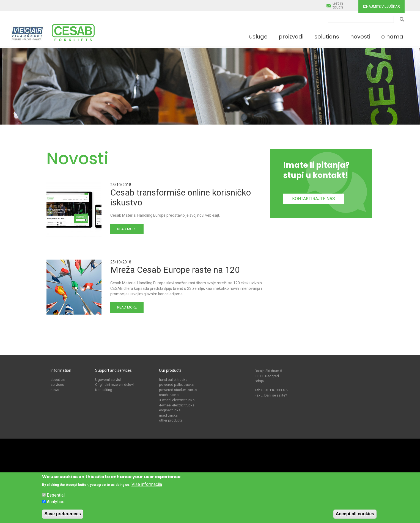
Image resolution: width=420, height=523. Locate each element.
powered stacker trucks (178, 390)
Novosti (360, 37)
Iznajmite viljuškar (381, 6)
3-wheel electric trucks (177, 400)
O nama (392, 37)
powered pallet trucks (176, 385)
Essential (56, 498)
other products (171, 420)
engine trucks (170, 410)
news (55, 390)
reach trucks (169, 395)
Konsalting (104, 390)
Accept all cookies (355, 516)
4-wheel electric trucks (177, 405)
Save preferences (63, 516)
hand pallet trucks (173, 380)
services (57, 385)
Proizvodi (291, 37)
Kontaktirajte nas (314, 199)
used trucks (168, 415)
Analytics (56, 504)
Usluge (258, 37)
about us (58, 380)
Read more (127, 229)
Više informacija (147, 487)
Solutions (327, 37)
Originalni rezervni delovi (114, 385)
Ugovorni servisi (108, 380)
